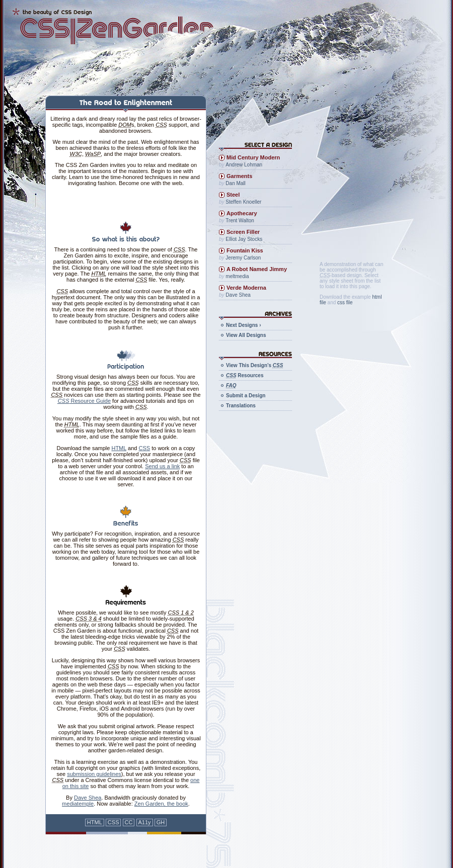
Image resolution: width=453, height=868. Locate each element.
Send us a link (162, 466)
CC (129, 822)
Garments (239, 176)
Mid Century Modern (253, 157)
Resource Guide (84, 401)
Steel (233, 195)
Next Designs (243, 325)
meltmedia (237, 276)
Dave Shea (88, 798)
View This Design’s (254, 365)
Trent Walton (240, 221)
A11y (145, 822)
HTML (119, 448)
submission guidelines (94, 774)
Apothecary (242, 213)
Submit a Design (246, 396)
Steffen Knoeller (243, 202)
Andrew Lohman (244, 165)
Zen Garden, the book (161, 804)
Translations (241, 406)
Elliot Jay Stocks (244, 239)
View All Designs (246, 335)
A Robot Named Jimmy (257, 269)
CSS (144, 448)
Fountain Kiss (245, 250)
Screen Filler (243, 232)
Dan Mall (235, 183)
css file (345, 302)
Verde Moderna (246, 288)
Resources (245, 375)
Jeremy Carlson (243, 258)
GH (161, 822)
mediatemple (78, 804)
